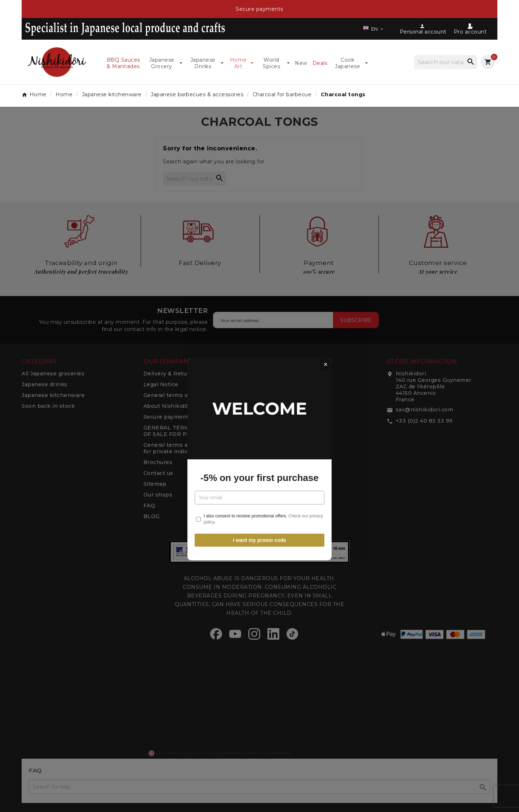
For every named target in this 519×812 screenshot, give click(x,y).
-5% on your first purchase (259, 424)
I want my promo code (259, 487)
